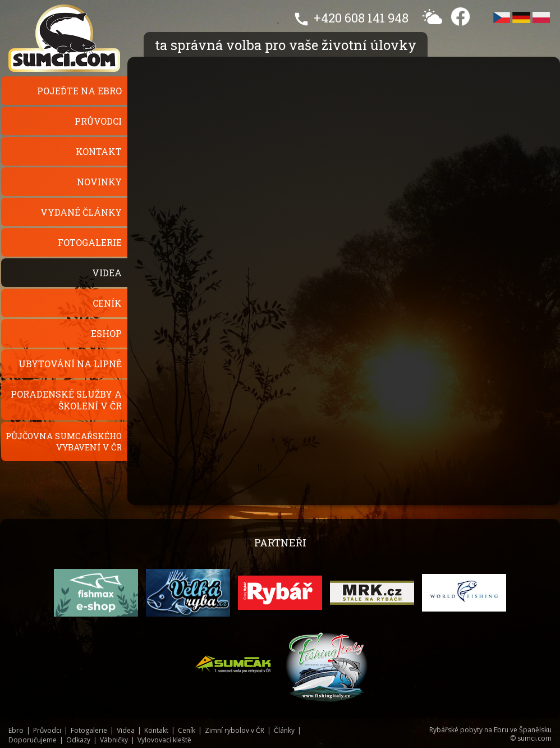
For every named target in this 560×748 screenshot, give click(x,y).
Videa (107, 273)
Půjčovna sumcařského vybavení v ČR (64, 441)
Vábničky (114, 740)
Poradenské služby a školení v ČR (66, 400)
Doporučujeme (33, 740)
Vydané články (81, 212)
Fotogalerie (90, 242)
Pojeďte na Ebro (79, 91)
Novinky (99, 182)
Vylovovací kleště (164, 740)
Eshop (106, 333)
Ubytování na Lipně (70, 364)
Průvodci (98, 121)
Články (284, 730)
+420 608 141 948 (361, 18)
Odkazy (78, 740)
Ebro (16, 730)
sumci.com (534, 738)
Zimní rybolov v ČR (235, 730)
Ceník (107, 303)
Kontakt (99, 151)
